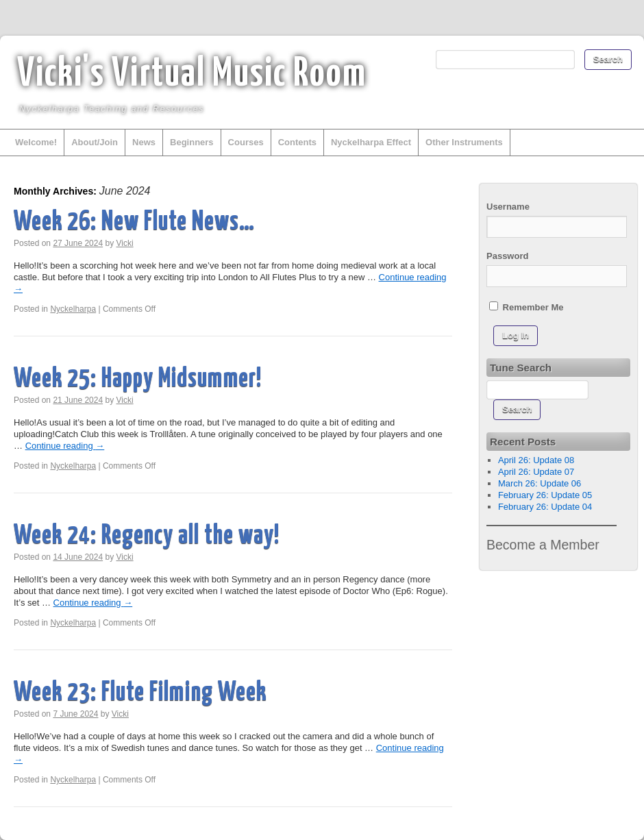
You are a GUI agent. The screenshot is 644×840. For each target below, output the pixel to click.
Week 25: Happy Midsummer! (138, 379)
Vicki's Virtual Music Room (192, 75)
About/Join (95, 142)
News (144, 142)
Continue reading (65, 446)
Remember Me (526, 307)
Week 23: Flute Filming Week (140, 693)
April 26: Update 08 (536, 460)
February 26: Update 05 (545, 495)
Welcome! (36, 142)
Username (508, 207)
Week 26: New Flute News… (134, 222)
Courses (246, 142)
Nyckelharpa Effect (371, 142)
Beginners (192, 142)
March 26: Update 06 (540, 483)
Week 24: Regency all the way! (147, 536)
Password (507, 256)
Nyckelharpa (73, 309)
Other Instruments (464, 142)
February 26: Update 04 (545, 507)
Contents (297, 142)
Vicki (125, 243)
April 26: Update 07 (536, 472)
